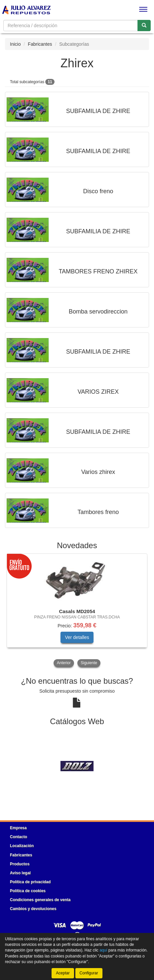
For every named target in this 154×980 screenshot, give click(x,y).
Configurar (89, 973)
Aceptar (63, 973)
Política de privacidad (30, 882)
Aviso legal (20, 873)
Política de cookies (28, 891)
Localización (22, 846)
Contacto (19, 837)
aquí (103, 950)
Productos (20, 864)
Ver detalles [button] (77, 637)
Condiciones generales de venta (40, 900)
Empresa (18, 828)
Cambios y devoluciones (33, 909)
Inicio (15, 44)
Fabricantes (40, 44)
